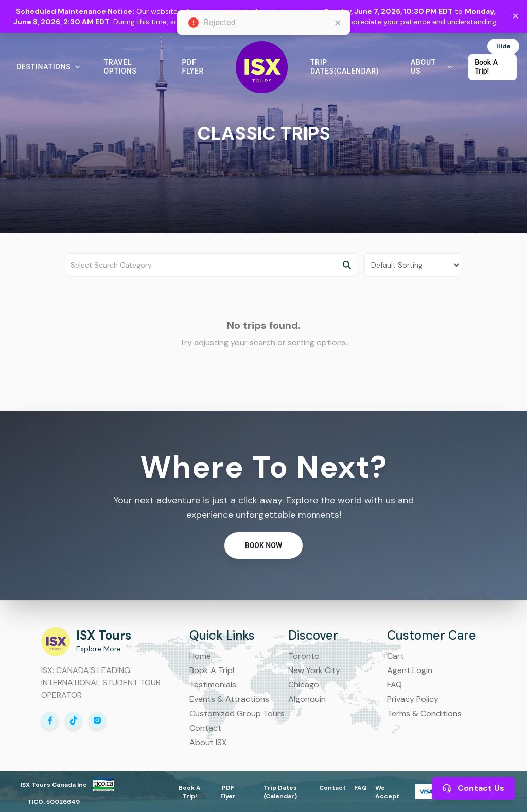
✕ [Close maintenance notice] (515, 16)
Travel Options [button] (120, 67)
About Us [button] (431, 67)
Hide (503, 46)
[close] (338, 23)
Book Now (263, 545)
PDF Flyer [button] (193, 67)
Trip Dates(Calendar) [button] (345, 67)
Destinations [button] (49, 67)
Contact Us (473, 788)
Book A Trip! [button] (486, 67)
